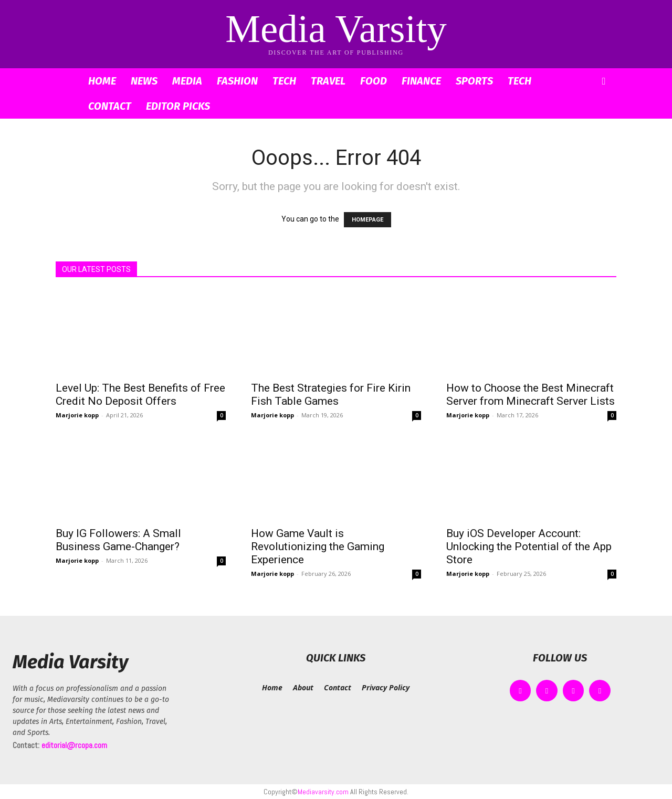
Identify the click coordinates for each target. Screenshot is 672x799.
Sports (474, 81)
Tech (284, 81)
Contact (110, 106)
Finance (421, 81)
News (144, 81)
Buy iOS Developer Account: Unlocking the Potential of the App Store (529, 546)
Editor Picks (178, 106)
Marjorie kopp (77, 415)
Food (374, 81)
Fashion (237, 81)
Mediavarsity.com (323, 792)
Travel (328, 81)
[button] (604, 82)
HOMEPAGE (367, 220)
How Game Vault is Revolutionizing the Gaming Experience (318, 546)
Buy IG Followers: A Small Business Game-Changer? (118, 540)
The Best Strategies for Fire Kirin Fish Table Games (331, 395)
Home (102, 81)
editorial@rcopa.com (74, 745)
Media (187, 81)
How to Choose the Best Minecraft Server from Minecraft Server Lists (531, 395)
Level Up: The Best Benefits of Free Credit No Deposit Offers (140, 395)
